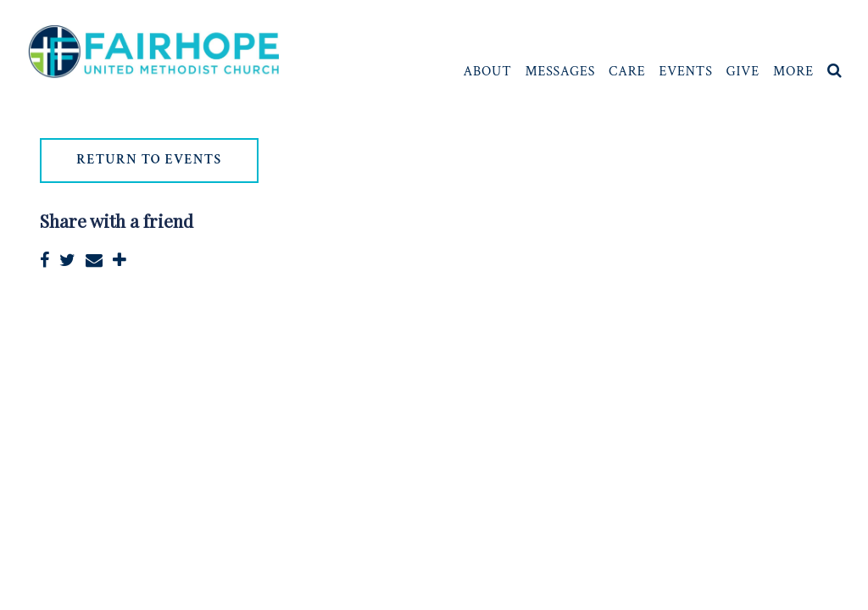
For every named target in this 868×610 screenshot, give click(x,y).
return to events (150, 161)
